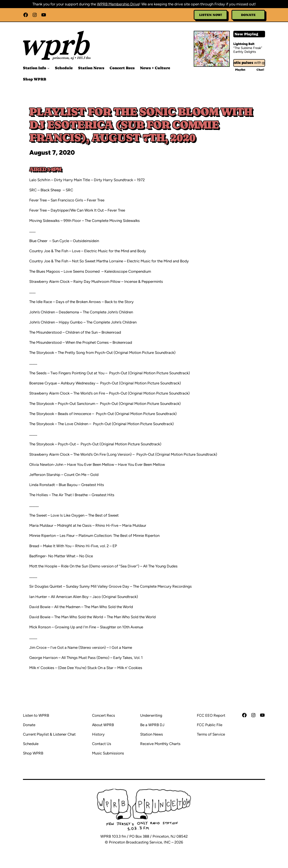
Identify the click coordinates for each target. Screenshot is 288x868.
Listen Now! (210, 15)
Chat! (260, 70)
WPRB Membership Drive (118, 4)
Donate (248, 15)
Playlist (240, 70)
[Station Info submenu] (48, 68)
